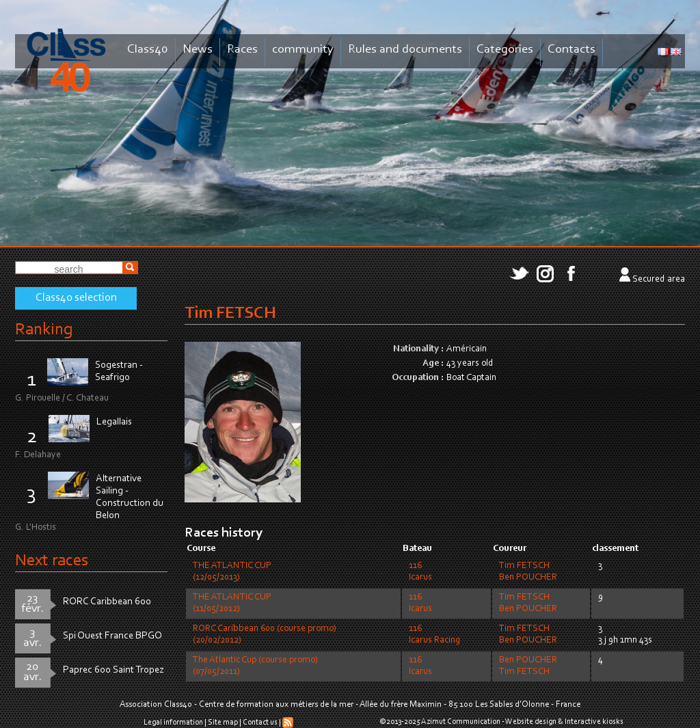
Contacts (571, 50)
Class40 (148, 50)
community (303, 50)
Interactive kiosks (594, 722)
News (198, 50)
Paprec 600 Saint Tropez (113, 670)
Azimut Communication (461, 722)
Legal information (173, 723)
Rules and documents (405, 50)
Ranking (44, 330)
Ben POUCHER (528, 578)
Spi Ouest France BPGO (112, 636)
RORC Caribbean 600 (107, 602)
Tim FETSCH (524, 566)
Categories (505, 50)
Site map (223, 723)
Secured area (659, 280)
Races (242, 50)
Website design (531, 722)
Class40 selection (76, 298)
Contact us (260, 723)
